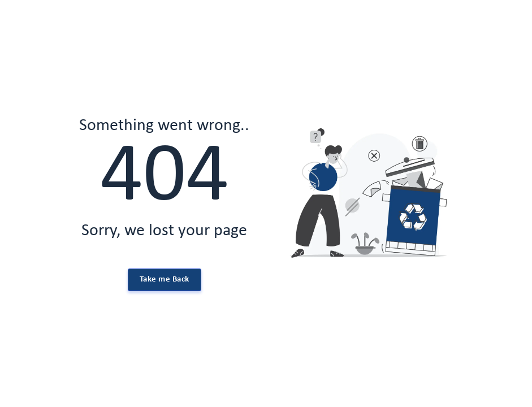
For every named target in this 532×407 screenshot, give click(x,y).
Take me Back (165, 280)
